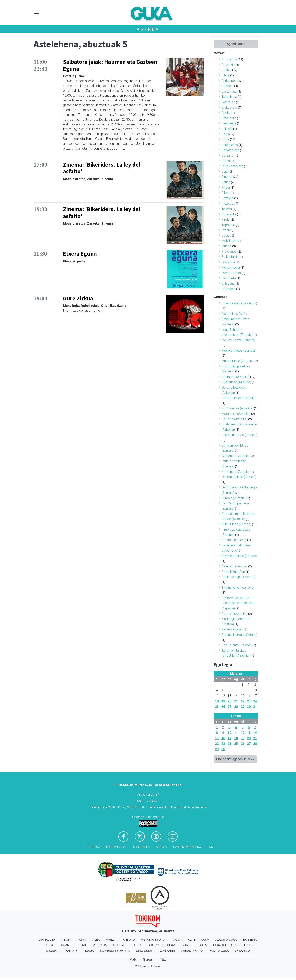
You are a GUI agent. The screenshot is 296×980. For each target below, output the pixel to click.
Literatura (228, 262)
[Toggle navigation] (36, 14)
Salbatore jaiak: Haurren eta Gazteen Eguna (110, 65)
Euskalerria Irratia (91, 945)
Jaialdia (227, 129)
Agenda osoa (236, 44)
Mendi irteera (231, 267)
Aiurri (81, 940)
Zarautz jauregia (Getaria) (239, 635)
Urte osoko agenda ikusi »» (235, 759)
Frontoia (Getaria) (234, 540)
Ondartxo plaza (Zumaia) (239, 477)
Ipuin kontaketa (232, 166)
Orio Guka (144, 951)
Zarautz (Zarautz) (234, 629)
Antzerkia (228, 65)
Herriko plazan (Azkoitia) (239, 398)
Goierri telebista (161, 945)
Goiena (136, 945)
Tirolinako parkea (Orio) (238, 588)
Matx (133, 959)
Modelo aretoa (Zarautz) (239, 351)
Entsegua (228, 283)
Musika (227, 246)
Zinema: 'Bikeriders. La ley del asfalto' (102, 168)
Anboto (129, 940)
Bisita (225, 139)
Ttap (163, 959)
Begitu (48, 945)
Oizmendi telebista (115, 951)
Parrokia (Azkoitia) (235, 419)
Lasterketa (229, 91)
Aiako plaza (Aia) (233, 314)
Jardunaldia (230, 145)
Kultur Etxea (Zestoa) (236, 524)
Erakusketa (229, 107)
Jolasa (226, 236)
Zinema (227, 177)
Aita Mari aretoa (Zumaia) (240, 435)
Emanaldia (229, 118)
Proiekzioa (229, 252)
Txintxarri (167, 951)
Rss (210, 847)
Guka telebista (225, 945)
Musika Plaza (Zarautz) (238, 361)
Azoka (226, 113)
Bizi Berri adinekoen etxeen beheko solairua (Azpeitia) (238, 603)
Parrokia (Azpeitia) (235, 614)
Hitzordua (228, 203)
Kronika (52, 951)
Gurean (148, 959)
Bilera (226, 75)
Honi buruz (92, 847)
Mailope (71, 951)
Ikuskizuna (229, 123)
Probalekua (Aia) (233, 572)
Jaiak (225, 171)
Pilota (226, 193)
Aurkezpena (230, 81)
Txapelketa (229, 97)
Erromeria (229, 289)
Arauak (161, 847)
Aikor (66, 940)
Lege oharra (116, 847)
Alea (96, 940)
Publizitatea (140, 847)
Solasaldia (229, 214)
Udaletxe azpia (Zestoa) (239, 577)
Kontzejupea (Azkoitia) (237, 408)
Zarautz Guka (192, 951)
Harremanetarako (187, 847)
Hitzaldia (228, 86)
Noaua (89, 951)
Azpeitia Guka (198, 940)
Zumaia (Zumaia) (234, 498)
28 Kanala (243, 951)
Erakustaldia (230, 257)
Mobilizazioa (230, 241)
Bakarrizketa (230, 150)
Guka (203, 945)
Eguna (226, 182)
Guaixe (187, 945)
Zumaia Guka (219, 951)
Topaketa (228, 225)
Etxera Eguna (80, 254)
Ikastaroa (228, 102)
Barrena (250, 940)
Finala (226, 188)
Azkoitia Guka (226, 940)
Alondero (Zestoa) (235, 566)
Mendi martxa (231, 273)
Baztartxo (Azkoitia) (236, 377)
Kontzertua (229, 59)
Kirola (226, 219)
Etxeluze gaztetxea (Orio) (239, 303)
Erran (64, 945)
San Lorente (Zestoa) (237, 645)
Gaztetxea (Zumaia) (236, 456)
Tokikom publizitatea (148, 966)
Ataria (177, 940)
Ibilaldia (227, 161)
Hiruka (248, 945)
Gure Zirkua (78, 298)
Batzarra (228, 155)
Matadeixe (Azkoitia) (236, 414)
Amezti (111, 940)
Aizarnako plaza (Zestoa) (239, 556)
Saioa (226, 134)
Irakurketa (229, 278)
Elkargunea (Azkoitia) (236, 382)
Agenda (148, 29)
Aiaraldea (47, 940)
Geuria (119, 945)
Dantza (227, 70)
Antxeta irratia (153, 940)
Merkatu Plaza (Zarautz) (238, 340)
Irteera (226, 230)
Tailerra (227, 209)
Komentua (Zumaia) (236, 472)
